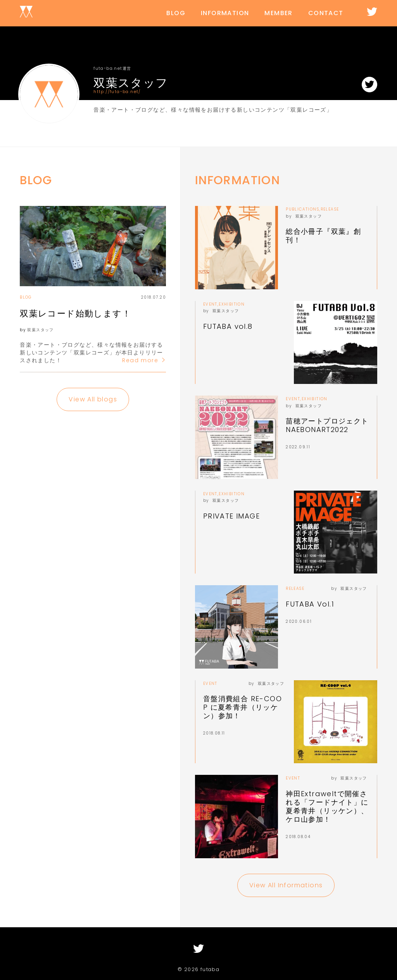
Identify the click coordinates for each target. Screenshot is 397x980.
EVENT (210, 304)
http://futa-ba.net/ (117, 91)
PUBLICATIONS (302, 209)
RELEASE (330, 209)
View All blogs (93, 399)
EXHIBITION (232, 304)
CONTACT (326, 13)
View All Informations (286, 885)
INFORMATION (225, 13)
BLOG (176, 13)
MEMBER (278, 13)
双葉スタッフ (40, 330)
